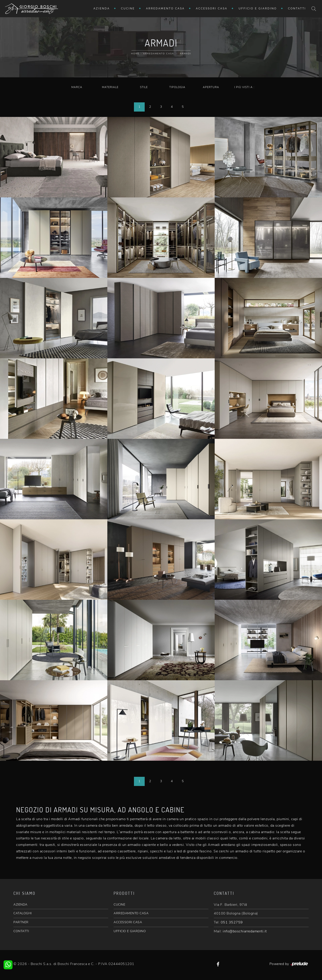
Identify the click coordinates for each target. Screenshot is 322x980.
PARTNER (21, 922)
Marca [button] (77, 87)
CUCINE (119, 905)
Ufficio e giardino (258, 8)
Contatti (297, 8)
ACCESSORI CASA (128, 922)
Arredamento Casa (165, 8)
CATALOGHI (23, 913)
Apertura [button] (211, 87)
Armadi (185, 54)
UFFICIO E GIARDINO (130, 931)
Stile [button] (144, 87)
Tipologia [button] (177, 87)
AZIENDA (20, 905)
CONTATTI (21, 931)
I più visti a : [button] (244, 87)
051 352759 (232, 922)
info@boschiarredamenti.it (245, 931)
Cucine (128, 8)
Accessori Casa (212, 8)
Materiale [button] (110, 87)
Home (135, 54)
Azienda (102, 8)
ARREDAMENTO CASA (131, 913)
